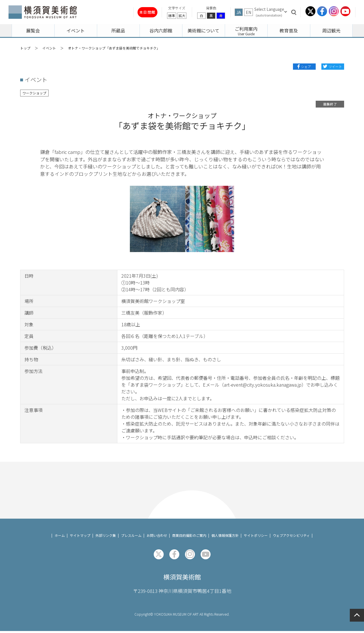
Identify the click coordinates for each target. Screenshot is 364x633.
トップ (25, 48)
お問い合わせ (157, 535)
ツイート (335, 66)
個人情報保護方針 (225, 535)
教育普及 (289, 30)
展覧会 (33, 30)
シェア (306, 66)
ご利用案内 (246, 29)
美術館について (203, 30)
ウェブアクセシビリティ (291, 535)
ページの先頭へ (357, 615)
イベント (49, 48)
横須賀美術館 (182, 578)
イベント (76, 30)
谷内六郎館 (161, 30)
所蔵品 (118, 30)
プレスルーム (131, 535)
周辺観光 (331, 30)
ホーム (60, 535)
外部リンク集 (106, 535)
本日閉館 (136, 12)
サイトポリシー (256, 535)
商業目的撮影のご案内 (189, 535)
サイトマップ (80, 535)
